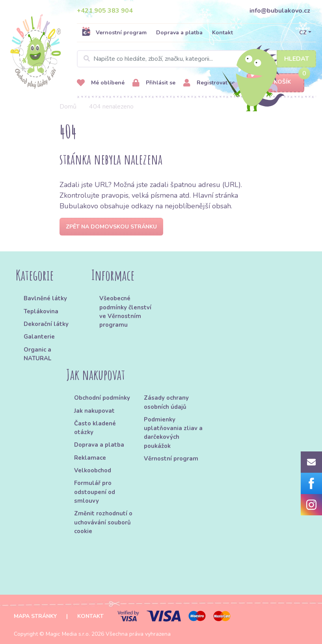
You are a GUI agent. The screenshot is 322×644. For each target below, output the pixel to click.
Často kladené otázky (95, 428)
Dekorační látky (46, 324)
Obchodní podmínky (102, 398)
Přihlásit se (154, 83)
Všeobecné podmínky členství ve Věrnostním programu (125, 312)
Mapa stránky (35, 616)
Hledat (297, 59)
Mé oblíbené (101, 83)
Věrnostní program (171, 459)
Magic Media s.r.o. (68, 634)
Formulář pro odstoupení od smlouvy (95, 492)
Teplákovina (41, 311)
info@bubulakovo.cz (280, 11)
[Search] (196, 59)
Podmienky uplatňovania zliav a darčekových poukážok (173, 433)
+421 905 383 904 (105, 11)
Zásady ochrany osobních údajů (166, 402)
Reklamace (90, 458)
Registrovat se (209, 83)
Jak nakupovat (94, 411)
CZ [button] (303, 33)
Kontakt (222, 33)
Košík (275, 82)
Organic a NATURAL (37, 354)
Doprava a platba (179, 33)
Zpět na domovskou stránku (111, 227)
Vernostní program (114, 32)
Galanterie (39, 337)
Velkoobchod (93, 470)
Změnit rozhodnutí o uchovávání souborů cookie (103, 522)
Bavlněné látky (45, 298)
